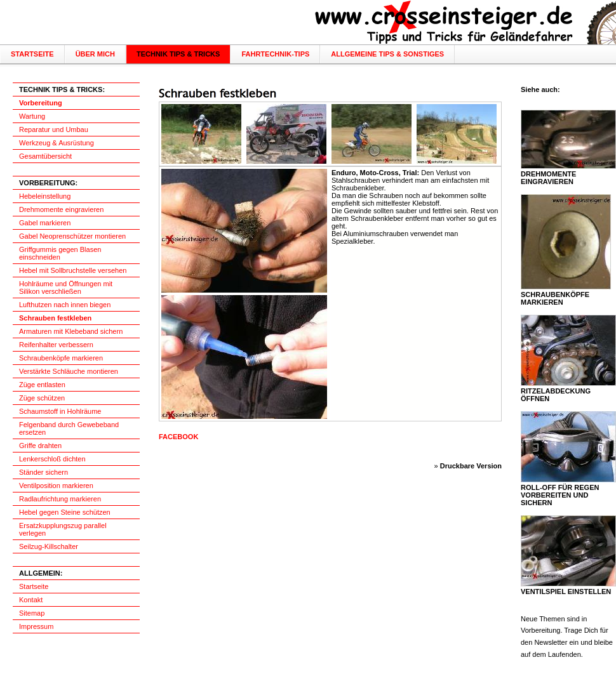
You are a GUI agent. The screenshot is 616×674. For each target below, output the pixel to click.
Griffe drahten (40, 446)
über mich (95, 54)
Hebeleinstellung (45, 196)
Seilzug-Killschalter (49, 546)
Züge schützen (42, 398)
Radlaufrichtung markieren (60, 499)
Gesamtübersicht (45, 156)
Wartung (32, 116)
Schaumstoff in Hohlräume (60, 411)
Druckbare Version (471, 466)
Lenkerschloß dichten (52, 459)
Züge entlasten (42, 385)
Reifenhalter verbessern (56, 345)
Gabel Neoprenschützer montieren (72, 236)
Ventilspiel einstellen (566, 591)
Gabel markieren (45, 223)
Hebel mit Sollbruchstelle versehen (73, 270)
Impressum (36, 626)
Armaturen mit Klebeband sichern (71, 331)
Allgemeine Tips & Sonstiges (387, 54)
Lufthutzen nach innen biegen (65, 305)
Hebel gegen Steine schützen (65, 512)
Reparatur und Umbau (54, 129)
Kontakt (31, 600)
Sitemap (32, 613)
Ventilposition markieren (56, 486)
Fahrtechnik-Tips (275, 54)
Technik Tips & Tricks (178, 54)
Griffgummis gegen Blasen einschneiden (60, 253)
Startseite (32, 54)
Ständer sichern (44, 472)
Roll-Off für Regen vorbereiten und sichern (560, 495)
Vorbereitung (41, 103)
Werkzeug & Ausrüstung (57, 143)
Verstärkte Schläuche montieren (69, 371)
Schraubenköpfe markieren (61, 358)
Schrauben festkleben (55, 318)
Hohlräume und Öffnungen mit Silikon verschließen (66, 287)
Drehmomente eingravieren (61, 209)
